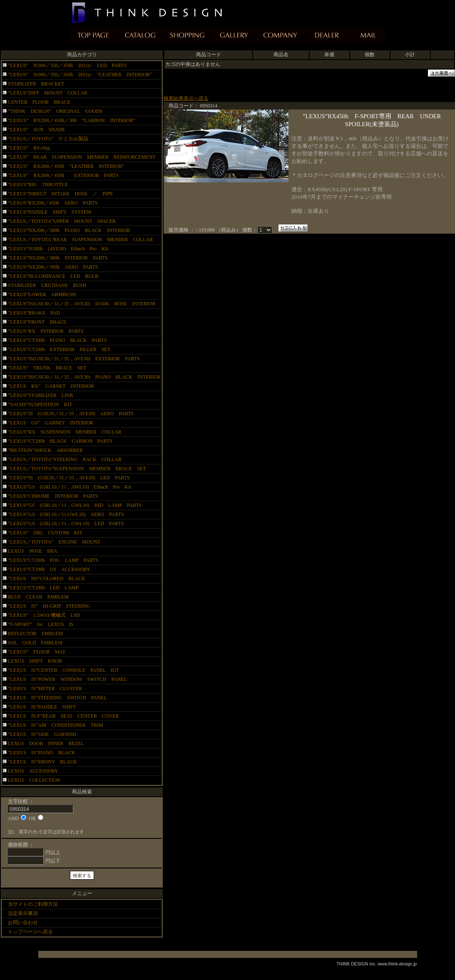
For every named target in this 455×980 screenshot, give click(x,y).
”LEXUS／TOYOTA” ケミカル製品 (48, 139)
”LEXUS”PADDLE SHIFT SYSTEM (50, 212)
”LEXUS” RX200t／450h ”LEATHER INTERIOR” (66, 166)
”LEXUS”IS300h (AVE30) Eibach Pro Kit (58, 249)
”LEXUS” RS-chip (29, 148)
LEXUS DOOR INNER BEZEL (46, 743)
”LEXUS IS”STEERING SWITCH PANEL (62, 698)
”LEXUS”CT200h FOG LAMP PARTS (53, 560)
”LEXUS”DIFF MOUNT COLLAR (48, 93)
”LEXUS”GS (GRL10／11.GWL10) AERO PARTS (71, 514)
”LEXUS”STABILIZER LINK (41, 395)
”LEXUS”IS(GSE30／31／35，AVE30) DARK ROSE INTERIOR (82, 304)
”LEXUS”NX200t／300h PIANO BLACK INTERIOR (69, 230)
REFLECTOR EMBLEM (35, 633)
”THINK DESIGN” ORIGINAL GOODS (55, 111)
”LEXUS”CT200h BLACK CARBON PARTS (60, 441)
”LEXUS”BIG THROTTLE (38, 185)
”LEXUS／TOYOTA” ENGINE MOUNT (54, 542)
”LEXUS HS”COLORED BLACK (47, 579)
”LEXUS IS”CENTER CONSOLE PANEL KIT (63, 670)
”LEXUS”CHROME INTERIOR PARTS (53, 496)
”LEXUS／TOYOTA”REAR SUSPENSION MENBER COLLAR (80, 239)
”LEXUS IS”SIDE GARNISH (47, 734)
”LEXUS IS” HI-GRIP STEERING (49, 606)
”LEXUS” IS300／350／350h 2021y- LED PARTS (67, 65)
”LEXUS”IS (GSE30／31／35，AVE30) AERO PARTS (71, 414)
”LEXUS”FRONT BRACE (37, 322)
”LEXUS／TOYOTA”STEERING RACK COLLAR (65, 459)
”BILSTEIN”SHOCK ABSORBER (45, 450)
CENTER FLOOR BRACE (39, 102)
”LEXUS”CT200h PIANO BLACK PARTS (60, 340)
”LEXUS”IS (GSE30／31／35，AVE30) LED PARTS (69, 478)
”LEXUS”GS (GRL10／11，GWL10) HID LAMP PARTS (77, 505)
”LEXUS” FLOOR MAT (37, 652)
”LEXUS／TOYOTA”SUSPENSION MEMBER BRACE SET (77, 469)
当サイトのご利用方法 (33, 904)
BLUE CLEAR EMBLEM (38, 597)
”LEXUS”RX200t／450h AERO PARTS (53, 203)
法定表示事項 (23, 913)
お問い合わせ (23, 923)
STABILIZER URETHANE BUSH (47, 285)
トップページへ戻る (30, 932)
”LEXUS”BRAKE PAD (34, 313)
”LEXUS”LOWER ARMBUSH (42, 294)
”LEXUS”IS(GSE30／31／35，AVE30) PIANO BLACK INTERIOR (84, 377)
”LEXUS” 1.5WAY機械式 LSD (44, 615)
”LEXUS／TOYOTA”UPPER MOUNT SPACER (62, 221)
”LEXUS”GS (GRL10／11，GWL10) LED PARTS (66, 524)
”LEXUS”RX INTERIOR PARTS (46, 331)
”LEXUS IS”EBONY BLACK (47, 762)
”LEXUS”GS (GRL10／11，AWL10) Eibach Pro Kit (70, 487)
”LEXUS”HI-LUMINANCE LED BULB (53, 276)
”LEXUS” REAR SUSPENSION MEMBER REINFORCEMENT (82, 157)
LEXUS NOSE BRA (33, 551)
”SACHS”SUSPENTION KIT (40, 404)
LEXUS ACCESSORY (33, 771)
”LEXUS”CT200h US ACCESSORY (49, 569)
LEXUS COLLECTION (34, 780)
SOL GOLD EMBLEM (35, 643)
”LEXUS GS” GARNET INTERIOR (51, 423)
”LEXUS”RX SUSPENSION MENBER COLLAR (65, 432)
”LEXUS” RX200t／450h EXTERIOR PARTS (63, 175)
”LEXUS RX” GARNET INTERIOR (51, 386)
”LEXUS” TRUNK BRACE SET (47, 368)
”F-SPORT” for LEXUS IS (41, 624)
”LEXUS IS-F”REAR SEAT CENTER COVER (63, 716)
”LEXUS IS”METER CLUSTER (50, 688)
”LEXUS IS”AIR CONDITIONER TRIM (56, 725)
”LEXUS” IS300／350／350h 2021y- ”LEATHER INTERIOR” (80, 75)
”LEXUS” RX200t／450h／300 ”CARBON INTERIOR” (72, 120)
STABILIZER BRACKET (39, 84)
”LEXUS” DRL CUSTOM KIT (45, 533)
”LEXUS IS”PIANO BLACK (44, 753)
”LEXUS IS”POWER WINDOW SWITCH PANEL (67, 679)
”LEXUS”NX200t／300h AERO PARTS (53, 267)
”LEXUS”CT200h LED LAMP (43, 588)
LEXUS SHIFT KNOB (35, 661)
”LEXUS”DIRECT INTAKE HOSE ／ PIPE (60, 194)
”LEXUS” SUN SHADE (36, 130)
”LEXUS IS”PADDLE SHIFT (44, 707)
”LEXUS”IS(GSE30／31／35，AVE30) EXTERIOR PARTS (74, 359)
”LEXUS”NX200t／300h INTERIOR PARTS (58, 258)
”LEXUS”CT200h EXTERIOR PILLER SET (62, 349)
